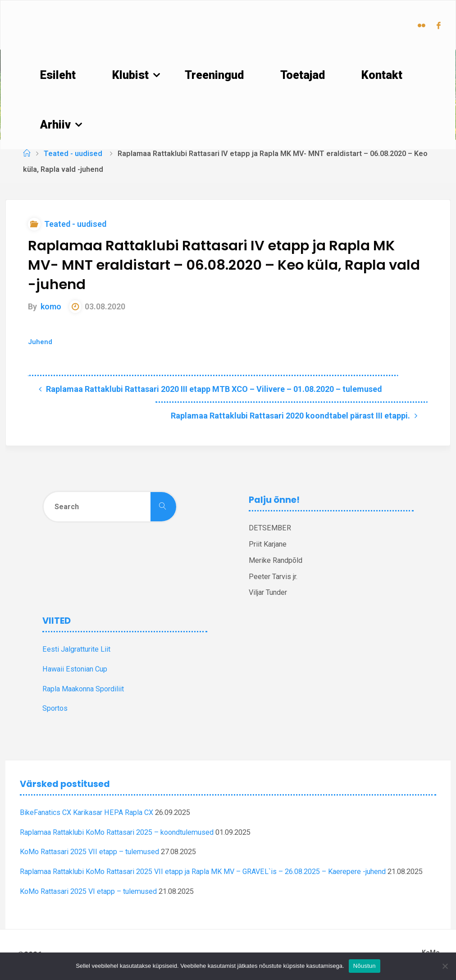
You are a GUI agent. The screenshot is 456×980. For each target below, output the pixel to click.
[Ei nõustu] (445, 966)
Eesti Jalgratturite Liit (76, 649)
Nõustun (365, 966)
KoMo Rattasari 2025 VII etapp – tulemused (89, 852)
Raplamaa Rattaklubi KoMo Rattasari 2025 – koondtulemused (117, 832)
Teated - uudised (73, 154)
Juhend (40, 342)
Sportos (55, 708)
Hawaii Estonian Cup (75, 669)
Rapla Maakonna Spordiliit (83, 689)
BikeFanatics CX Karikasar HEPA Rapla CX (87, 812)
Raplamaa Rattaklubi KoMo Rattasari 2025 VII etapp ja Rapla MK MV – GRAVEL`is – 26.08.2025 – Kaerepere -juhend (203, 872)
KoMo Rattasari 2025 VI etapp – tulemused (88, 891)
